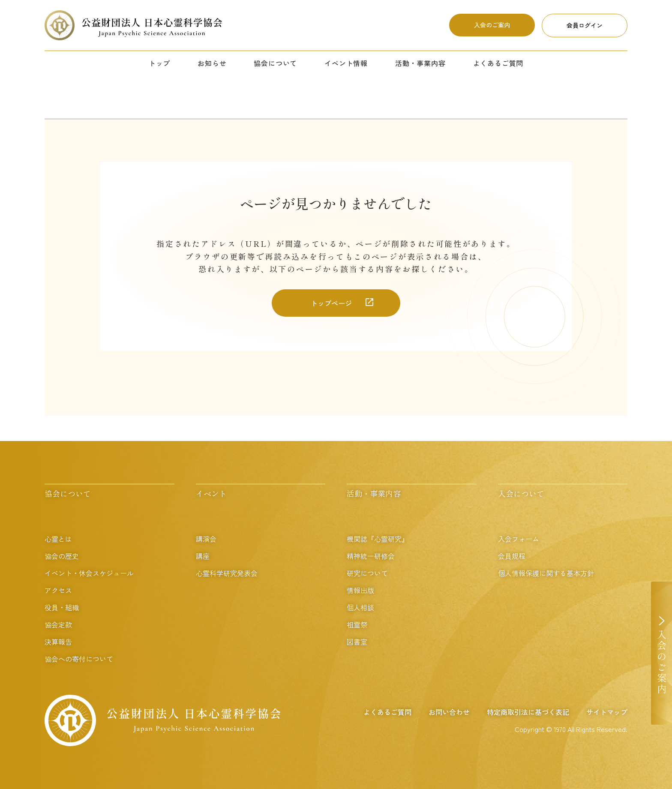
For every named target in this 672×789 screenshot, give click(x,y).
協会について (275, 63)
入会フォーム (519, 539)
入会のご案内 (492, 25)
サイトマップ (607, 712)
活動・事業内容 (420, 63)
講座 (203, 556)
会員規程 (512, 556)
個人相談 (360, 607)
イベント (211, 493)
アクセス (58, 590)
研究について (367, 573)
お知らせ (212, 63)
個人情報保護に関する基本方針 (546, 573)
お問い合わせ (449, 712)
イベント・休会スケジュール (89, 573)
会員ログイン (585, 25)
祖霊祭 (357, 624)
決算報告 (58, 642)
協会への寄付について (79, 659)
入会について (521, 493)
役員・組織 (62, 607)
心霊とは (58, 539)
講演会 (206, 539)
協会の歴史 (62, 556)
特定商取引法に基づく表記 (528, 712)
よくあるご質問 (498, 63)
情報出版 (360, 590)
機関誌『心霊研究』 (378, 539)
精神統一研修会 (371, 556)
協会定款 (58, 624)
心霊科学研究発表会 (227, 573)
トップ (159, 63)
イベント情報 (346, 63)
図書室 (357, 642)
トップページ (331, 303)
